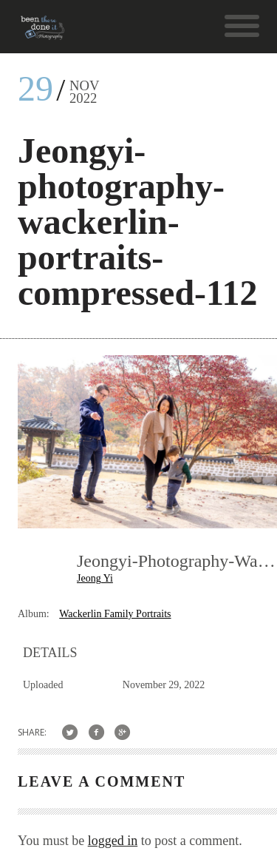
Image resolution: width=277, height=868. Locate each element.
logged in (113, 841)
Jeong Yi (95, 578)
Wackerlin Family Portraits (115, 614)
